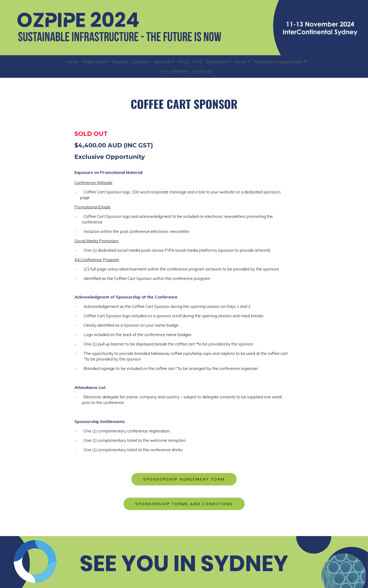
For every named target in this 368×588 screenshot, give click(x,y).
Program (120, 62)
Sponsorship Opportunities (278, 62)
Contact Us (202, 71)
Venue (240, 62)
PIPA (197, 62)
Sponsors (162, 62)
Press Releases (175, 71)
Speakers (141, 62)
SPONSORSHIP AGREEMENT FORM (184, 478)
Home (73, 62)
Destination (217, 62)
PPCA (183, 62)
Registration (93, 62)
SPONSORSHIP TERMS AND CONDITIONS (184, 502)
